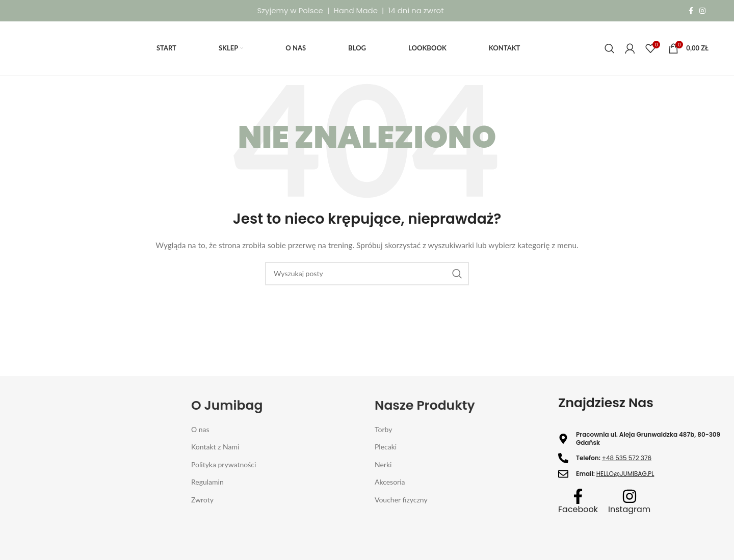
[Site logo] (49, 47)
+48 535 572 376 (627, 458)
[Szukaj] (610, 48)
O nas (200, 429)
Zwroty (202, 500)
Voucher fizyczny (401, 500)
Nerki (383, 464)
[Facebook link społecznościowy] (691, 11)
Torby (383, 429)
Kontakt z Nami (215, 447)
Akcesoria (390, 482)
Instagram (629, 509)
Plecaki (386, 447)
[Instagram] (630, 496)
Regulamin (207, 482)
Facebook (578, 509)
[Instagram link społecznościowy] (702, 11)
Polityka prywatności (224, 464)
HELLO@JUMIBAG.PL (625, 474)
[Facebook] (578, 496)
